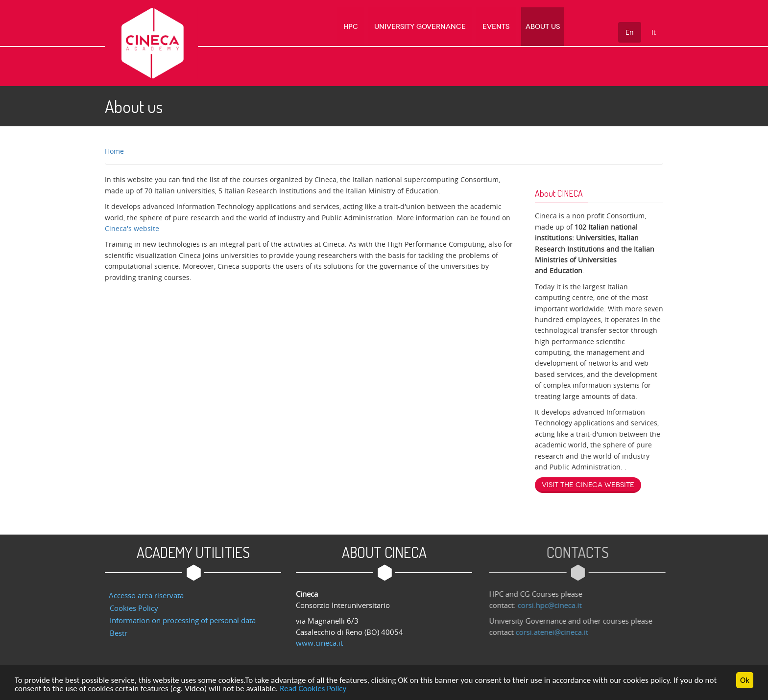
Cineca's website (132, 228)
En (630, 32)
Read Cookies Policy (313, 689)
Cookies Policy (134, 608)
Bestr (119, 633)
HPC (361, 27)
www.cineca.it (319, 643)
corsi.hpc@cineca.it (552, 605)
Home (114, 151)
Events (500, 27)
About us (544, 27)
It (654, 32)
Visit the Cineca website (588, 485)
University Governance (427, 27)
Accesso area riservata (146, 595)
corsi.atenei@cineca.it (554, 632)
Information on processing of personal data (183, 620)
